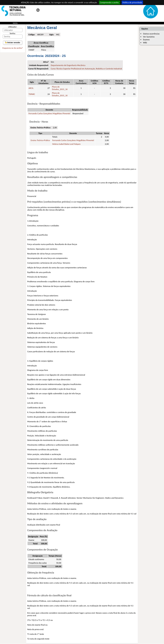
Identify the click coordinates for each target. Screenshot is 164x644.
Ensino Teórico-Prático (40, 140)
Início (15, 23)
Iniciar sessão (13, 42)
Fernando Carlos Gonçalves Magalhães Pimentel (49, 113)
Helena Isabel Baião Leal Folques (66, 144)
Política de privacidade (132, 2)
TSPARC (32, 94)
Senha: (13, 33)
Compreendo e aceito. (110, 2)
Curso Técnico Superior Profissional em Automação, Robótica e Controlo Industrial (86, 69)
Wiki (145, 43)
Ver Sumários (149, 37)
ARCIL (31, 88)
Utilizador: (13, 27)
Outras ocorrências (151, 34)
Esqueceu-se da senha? (13, 48)
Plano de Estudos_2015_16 (60, 88)
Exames (146, 40)
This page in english (38, 10)
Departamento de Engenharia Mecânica (68, 65)
